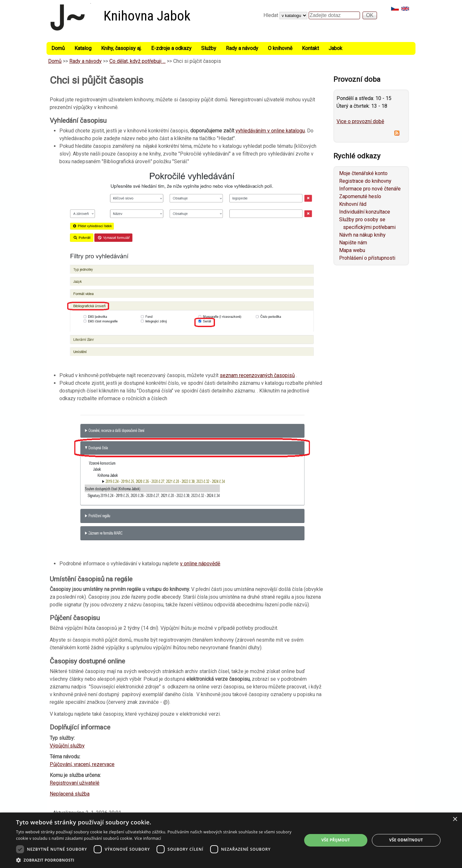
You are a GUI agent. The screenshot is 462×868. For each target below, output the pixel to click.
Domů (58, 48)
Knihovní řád (353, 204)
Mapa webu (352, 250)
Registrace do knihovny (365, 181)
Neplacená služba (70, 794)
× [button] (455, 819)
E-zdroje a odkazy (171, 48)
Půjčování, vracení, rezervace (82, 764)
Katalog (83, 48)
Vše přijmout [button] (336, 840)
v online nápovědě (200, 564)
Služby (209, 48)
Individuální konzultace (365, 212)
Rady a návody (242, 48)
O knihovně (280, 48)
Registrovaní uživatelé (75, 783)
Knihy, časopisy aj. (121, 48)
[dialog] (231, 840)
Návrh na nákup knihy (362, 235)
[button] (155, 860)
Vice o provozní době (360, 121)
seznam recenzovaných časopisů (257, 375)
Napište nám (353, 243)
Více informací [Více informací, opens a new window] (148, 838)
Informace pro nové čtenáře (370, 189)
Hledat (271, 15)
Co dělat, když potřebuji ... (137, 61)
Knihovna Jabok (147, 16)
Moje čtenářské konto (363, 173)
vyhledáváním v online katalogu (270, 131)
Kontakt (310, 48)
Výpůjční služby (67, 746)
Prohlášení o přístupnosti (367, 258)
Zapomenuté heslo (360, 196)
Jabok (335, 48)
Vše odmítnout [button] (406, 840)
